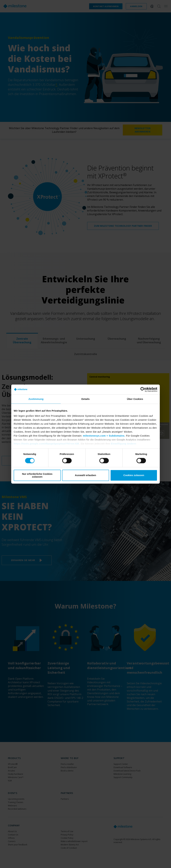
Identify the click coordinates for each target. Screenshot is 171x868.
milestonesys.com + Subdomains (104, 436)
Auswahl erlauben (85, 475)
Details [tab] (85, 399)
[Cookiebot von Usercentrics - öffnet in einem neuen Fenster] (143, 389)
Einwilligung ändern (123, 444)
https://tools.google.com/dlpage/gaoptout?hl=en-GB (46, 444)
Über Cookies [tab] (135, 399)
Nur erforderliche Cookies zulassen (37, 475)
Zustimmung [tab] (36, 399)
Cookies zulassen (134, 475)
